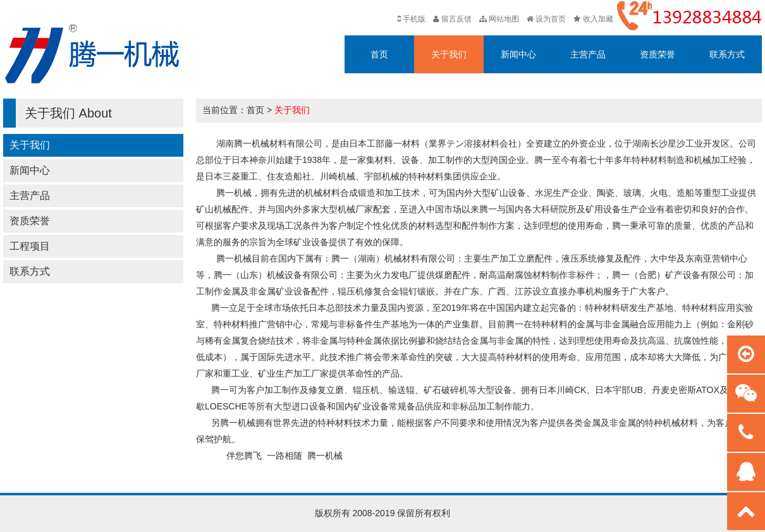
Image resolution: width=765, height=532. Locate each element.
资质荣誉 (658, 54)
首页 (379, 54)
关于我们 (449, 54)
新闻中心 (518, 54)
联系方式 (727, 54)
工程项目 (30, 246)
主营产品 (588, 54)
